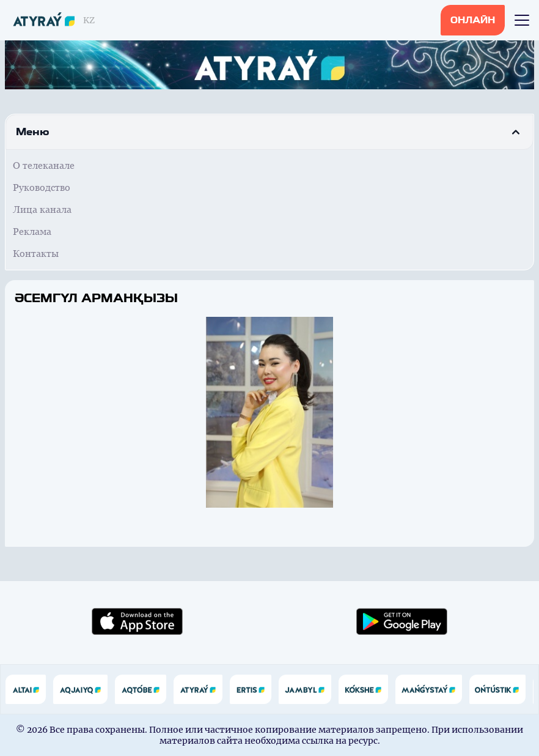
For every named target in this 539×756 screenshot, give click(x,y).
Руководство (42, 187)
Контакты (36, 254)
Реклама (32, 232)
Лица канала (42, 209)
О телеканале (44, 165)
